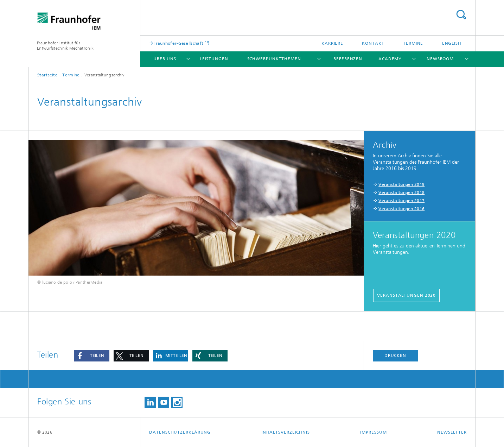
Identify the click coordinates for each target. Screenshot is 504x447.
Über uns (165, 59)
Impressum (373, 432)
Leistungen (214, 59)
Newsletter (452, 432)
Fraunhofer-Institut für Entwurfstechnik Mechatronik (65, 46)
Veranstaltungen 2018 (401, 193)
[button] (92, 356)
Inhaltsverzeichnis (286, 432)
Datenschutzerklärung (180, 432)
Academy (390, 59)
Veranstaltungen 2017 (401, 201)
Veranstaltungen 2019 (401, 184)
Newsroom (440, 59)
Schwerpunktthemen (274, 59)
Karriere (332, 43)
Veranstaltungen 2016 (401, 209)
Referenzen (348, 59)
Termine (413, 43)
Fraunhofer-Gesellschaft (178, 43)
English (452, 43)
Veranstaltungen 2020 (406, 295)
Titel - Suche (461, 15)
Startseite (47, 75)
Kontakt (373, 43)
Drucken (395, 355)
